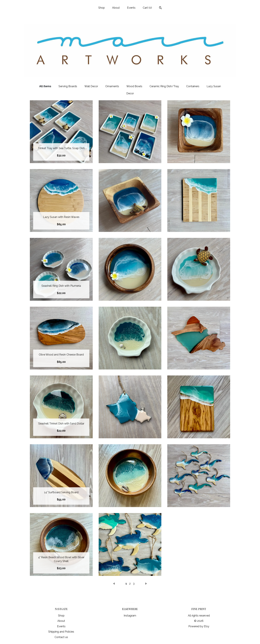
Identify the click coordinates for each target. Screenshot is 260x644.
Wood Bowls (134, 86)
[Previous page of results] (114, 584)
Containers (193, 86)
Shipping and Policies (61, 632)
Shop (102, 8)
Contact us (61, 637)
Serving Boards (68, 86)
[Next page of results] (146, 584)
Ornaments (112, 86)
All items (45, 86)
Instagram (130, 616)
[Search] (160, 8)
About (116, 8)
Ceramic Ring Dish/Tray (164, 86)
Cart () (147, 8)
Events (131, 8)
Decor (130, 93)
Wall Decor (91, 86)
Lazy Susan (214, 86)
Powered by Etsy (199, 626)
